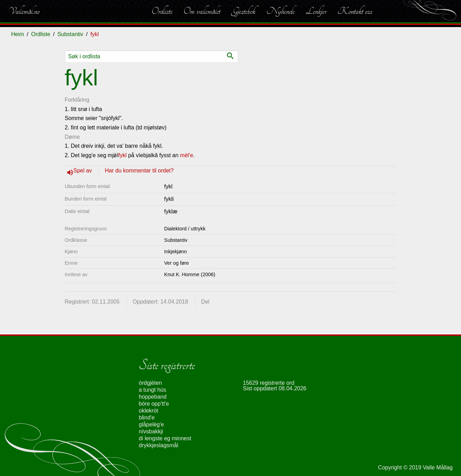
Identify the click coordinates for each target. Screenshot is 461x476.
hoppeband (153, 397)
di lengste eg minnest (165, 438)
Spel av (84, 171)
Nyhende (280, 11)
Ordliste (162, 11)
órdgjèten (150, 383)
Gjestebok (243, 11)
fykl (122, 155)
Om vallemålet (202, 11)
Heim (18, 34)
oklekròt (148, 411)
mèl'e (187, 155)
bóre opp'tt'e (154, 404)
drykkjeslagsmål (159, 445)
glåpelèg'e (151, 424)
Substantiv (70, 34)
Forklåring (77, 100)
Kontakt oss (355, 11)
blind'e (147, 418)
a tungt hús (152, 390)
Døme (72, 137)
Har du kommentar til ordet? (139, 171)
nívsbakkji (151, 431)
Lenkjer (316, 11)
